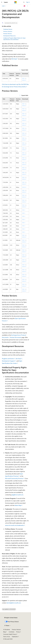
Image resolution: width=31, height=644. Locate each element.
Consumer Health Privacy (10, 634)
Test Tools (18, 359)
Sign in (28, 2)
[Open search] (24, 2)
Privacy (18, 632)
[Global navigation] (2, 2)
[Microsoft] (16, 2)
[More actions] (28, 6)
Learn (3, 6)
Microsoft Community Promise (14, 478)
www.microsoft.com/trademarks (14, 525)
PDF (23, 78)
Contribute (11, 632)
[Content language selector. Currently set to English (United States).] (11, 618)
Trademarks (15, 637)
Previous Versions (8, 31)
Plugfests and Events (8, 359)
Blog (4, 632)
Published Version (8, 29)
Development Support (8, 361)
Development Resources (9, 36)
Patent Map (18, 505)
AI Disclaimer (7, 629)
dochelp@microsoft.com (14, 603)
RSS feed (14, 59)
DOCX (24, 80)
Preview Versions (8, 34)
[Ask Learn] (25, 6)
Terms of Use (7, 637)
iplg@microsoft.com (17, 495)
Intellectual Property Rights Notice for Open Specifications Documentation (14, 39)
